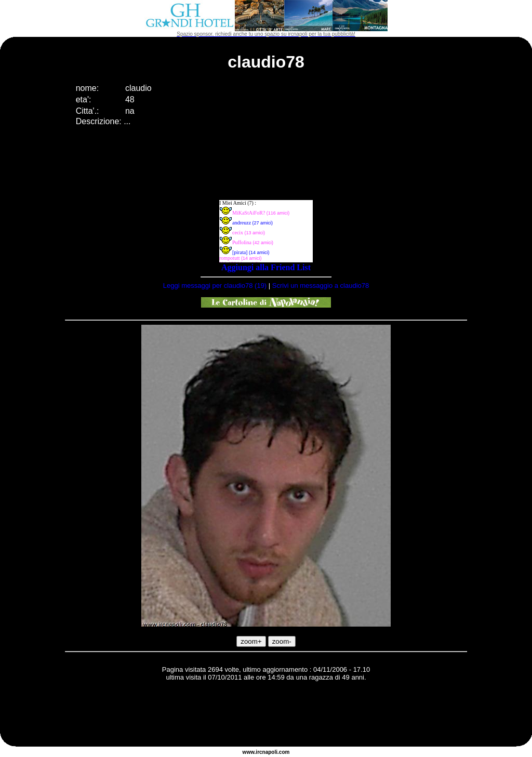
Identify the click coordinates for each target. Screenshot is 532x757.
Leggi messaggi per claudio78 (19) (215, 285)
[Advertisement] (266, 715)
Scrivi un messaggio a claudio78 (321, 285)
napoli (270, 752)
